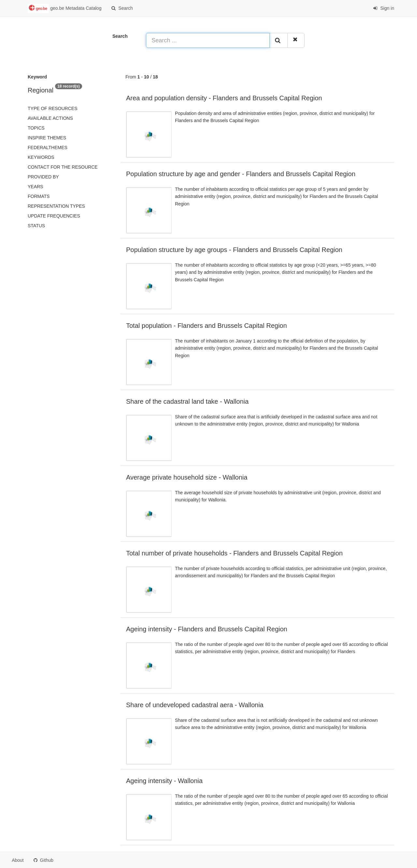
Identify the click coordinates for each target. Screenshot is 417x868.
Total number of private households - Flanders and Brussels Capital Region (234, 553)
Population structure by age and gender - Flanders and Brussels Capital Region (241, 174)
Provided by (43, 177)
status (36, 226)
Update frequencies (54, 216)
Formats (39, 196)
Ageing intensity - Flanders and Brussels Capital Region (207, 629)
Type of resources (52, 108)
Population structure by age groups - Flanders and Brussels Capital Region (234, 250)
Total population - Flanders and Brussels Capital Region (207, 326)
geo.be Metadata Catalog (65, 8)
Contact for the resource (63, 167)
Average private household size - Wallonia (187, 477)
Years (35, 187)
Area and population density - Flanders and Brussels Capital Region (224, 98)
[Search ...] (208, 40)
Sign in (384, 8)
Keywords (41, 157)
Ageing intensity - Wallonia (164, 781)
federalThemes (48, 147)
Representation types (56, 206)
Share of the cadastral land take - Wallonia (187, 401)
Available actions (50, 118)
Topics (36, 128)
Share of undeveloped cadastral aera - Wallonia (195, 705)
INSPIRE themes (47, 138)
